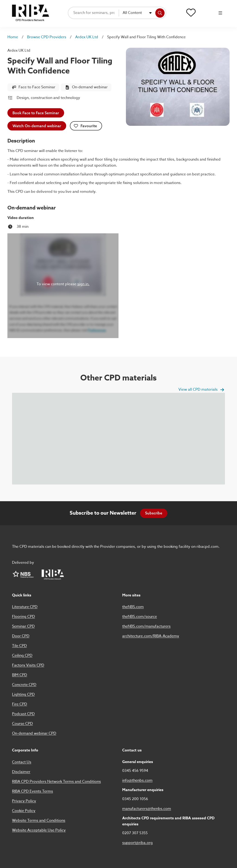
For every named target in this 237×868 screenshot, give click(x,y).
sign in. (83, 284)
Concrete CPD (24, 685)
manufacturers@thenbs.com (147, 809)
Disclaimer (21, 772)
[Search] (160, 13)
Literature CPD (25, 607)
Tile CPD (19, 646)
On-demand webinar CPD (34, 733)
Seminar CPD (23, 626)
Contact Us (22, 762)
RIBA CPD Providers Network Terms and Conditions (56, 782)
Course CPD (22, 724)
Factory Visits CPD (28, 665)
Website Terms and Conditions (39, 820)
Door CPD (21, 636)
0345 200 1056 (135, 799)
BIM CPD (20, 675)
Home (13, 37)
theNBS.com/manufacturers (146, 626)
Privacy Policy (24, 801)
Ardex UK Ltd (87, 37)
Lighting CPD (23, 694)
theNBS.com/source (140, 617)
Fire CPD (20, 704)
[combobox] (137, 13)
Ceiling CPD (22, 656)
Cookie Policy (24, 811)
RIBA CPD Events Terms (33, 791)
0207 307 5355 (135, 833)
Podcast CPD (23, 714)
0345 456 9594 (135, 771)
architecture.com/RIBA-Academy (151, 636)
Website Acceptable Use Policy (39, 830)
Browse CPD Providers (47, 37)
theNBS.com (133, 607)
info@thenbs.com (137, 780)
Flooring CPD (23, 617)
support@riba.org (137, 843)
